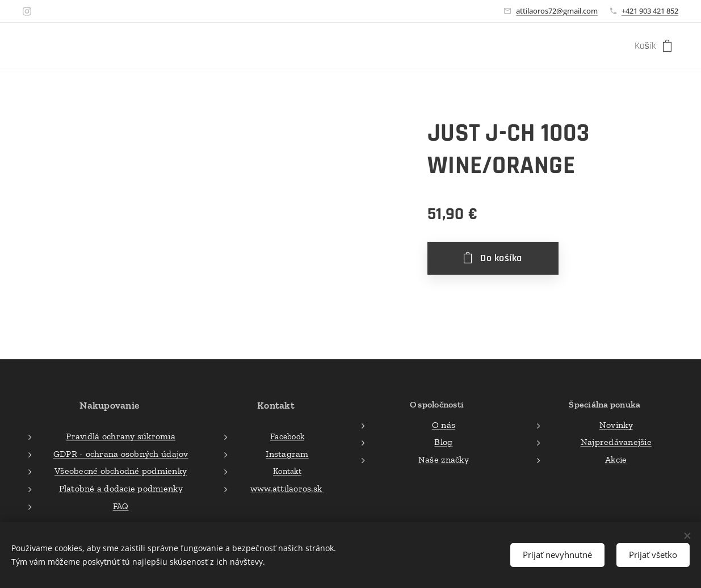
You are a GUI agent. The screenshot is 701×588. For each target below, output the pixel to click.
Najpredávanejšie (616, 442)
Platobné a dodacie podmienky (121, 488)
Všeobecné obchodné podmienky (121, 471)
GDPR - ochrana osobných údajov (121, 454)
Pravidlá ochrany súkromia (120, 437)
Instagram (287, 454)
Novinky (616, 425)
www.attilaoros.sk (287, 488)
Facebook (287, 437)
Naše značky (444, 459)
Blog (444, 442)
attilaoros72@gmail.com (557, 11)
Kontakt (287, 472)
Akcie (616, 459)
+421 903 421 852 (650, 11)
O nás (444, 425)
